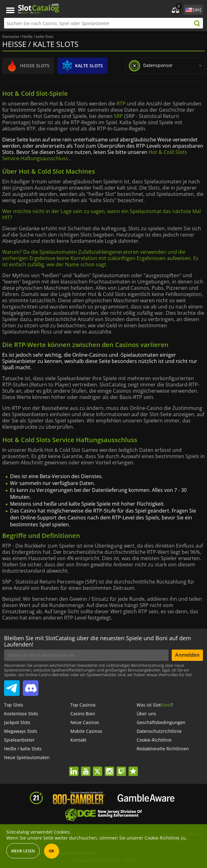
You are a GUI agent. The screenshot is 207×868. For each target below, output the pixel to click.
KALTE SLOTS (81, 66)
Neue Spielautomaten (27, 757)
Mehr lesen (23, 851)
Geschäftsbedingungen (161, 722)
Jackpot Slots (17, 722)
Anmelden (187, 655)
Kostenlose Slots (21, 714)
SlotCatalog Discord (31, 686)
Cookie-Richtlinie (154, 740)
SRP (118, 116)
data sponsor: (170, 64)
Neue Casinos (85, 722)
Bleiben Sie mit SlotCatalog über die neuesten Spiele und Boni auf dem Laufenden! (98, 641)
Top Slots (14, 705)
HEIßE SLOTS (27, 66)
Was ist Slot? (155, 705)
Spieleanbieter (19, 740)
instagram (109, 767)
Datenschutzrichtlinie (159, 731)
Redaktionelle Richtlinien (163, 749)
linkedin (74, 767)
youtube (86, 767)
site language (188, 9)
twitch (121, 767)
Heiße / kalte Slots (23, 749)
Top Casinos (83, 705)
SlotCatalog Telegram (12, 686)
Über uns (146, 714)
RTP (121, 104)
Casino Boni (83, 714)
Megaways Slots (21, 731)
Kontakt (78, 740)
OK (52, 851)
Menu (10, 10)
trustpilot (133, 767)
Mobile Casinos (86, 731)
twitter (97, 767)
